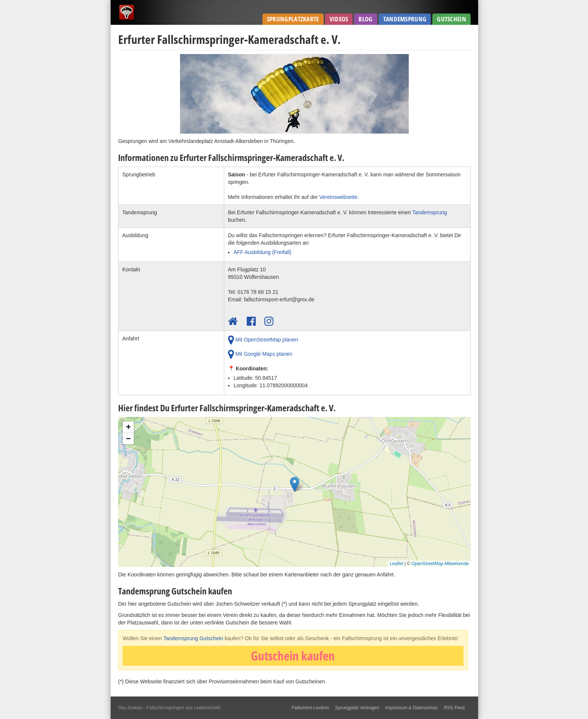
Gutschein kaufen (293, 656)
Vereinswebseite (338, 197)
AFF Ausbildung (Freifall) (262, 252)
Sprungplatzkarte (293, 19)
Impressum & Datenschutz (412, 708)
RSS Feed (454, 708)
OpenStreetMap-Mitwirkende (440, 564)
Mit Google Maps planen (260, 354)
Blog (365, 19)
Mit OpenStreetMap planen (263, 340)
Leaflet (396, 564)
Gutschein (451, 19)
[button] (295, 486)
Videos (339, 19)
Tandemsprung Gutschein (193, 638)
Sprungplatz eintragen (357, 708)
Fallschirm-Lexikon (310, 708)
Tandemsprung (405, 19)
